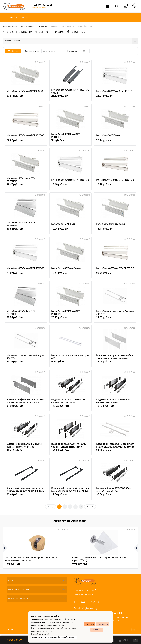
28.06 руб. (26, 319)
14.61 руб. (115, 319)
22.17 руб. (115, 142)
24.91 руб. (115, 98)
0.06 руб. (57, 564)
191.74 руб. (115, 408)
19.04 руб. (70, 231)
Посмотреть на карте (83, 595)
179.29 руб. (70, 452)
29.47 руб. (26, 186)
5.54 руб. (70, 363)
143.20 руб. (70, 408)
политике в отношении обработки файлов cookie (54, 637)
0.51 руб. (102, 564)
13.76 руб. (26, 363)
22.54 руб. (70, 496)
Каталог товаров (16, 17)
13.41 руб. (115, 231)
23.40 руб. (70, 186)
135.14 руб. (26, 452)
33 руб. (70, 142)
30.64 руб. (26, 231)
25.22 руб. (70, 319)
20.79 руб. (115, 186)
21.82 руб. (26, 275)
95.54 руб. (115, 496)
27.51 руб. (26, 98)
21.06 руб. (115, 363)
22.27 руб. (26, 142)
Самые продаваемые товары (70, 521)
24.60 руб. (115, 452)
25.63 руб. (70, 98)
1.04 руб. (13, 564)
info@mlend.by (89, 608)
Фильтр (13, 51)
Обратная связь (40, 8)
